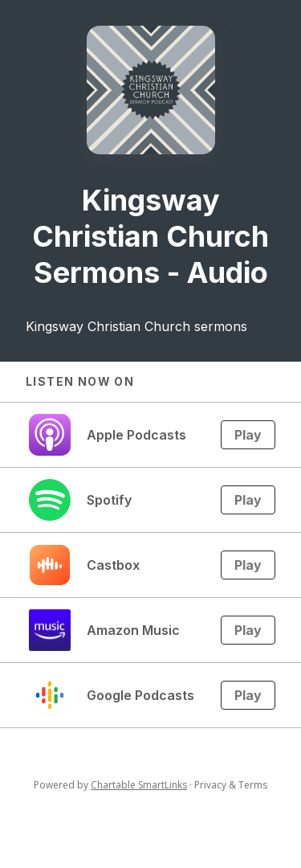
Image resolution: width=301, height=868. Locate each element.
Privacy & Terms (231, 785)
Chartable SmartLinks (139, 785)
